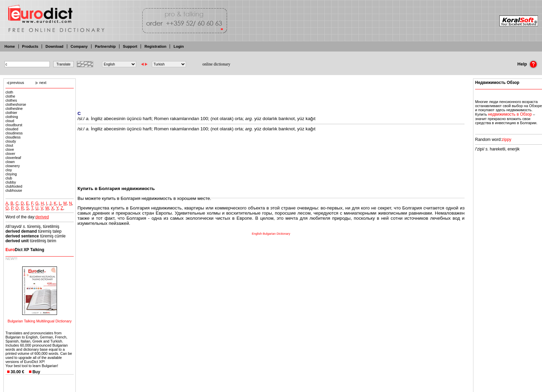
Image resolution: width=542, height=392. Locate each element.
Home (10, 46)
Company (79, 46)
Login (179, 46)
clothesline (14, 108)
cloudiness (14, 133)
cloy (9, 170)
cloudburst (14, 125)
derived (42, 217)
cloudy (11, 141)
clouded (12, 129)
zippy (507, 140)
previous (17, 83)
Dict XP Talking (25, 250)
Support (130, 46)
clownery (13, 166)
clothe (10, 96)
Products (30, 46)
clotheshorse (16, 104)
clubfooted (14, 186)
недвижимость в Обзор (510, 114)
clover (10, 154)
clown (10, 162)
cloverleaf (13, 158)
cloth (9, 92)
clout (9, 145)
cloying (11, 174)
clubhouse (14, 190)
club (9, 178)
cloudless (13, 137)
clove (10, 149)
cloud (10, 121)
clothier (11, 113)
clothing (12, 117)
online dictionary (216, 64)
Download (54, 46)
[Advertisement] (271, 90)
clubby (11, 182)
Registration (155, 46)
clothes (11, 100)
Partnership (105, 46)
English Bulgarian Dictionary (271, 234)
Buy (36, 372)
